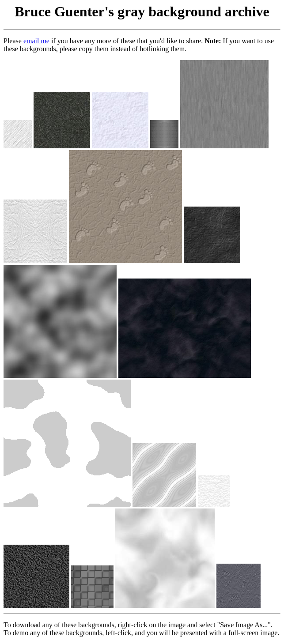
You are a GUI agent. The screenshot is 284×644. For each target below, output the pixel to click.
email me (36, 41)
